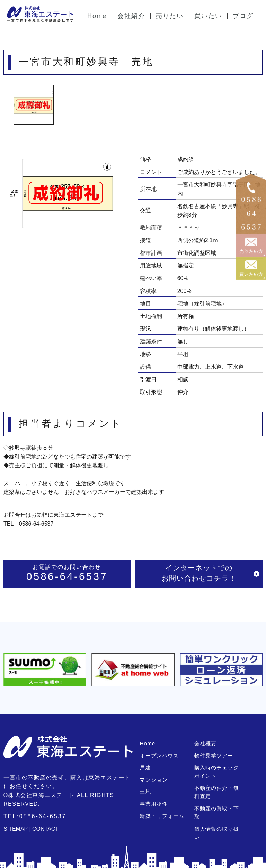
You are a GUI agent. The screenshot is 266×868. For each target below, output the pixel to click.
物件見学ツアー (214, 755)
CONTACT (45, 829)
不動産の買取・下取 (219, 808)
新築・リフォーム (162, 816)
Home (147, 743)
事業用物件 (153, 804)
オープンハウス (159, 755)
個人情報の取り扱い (219, 820)
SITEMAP (16, 829)
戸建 (145, 768)
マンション (153, 780)
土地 (145, 792)
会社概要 (205, 743)
